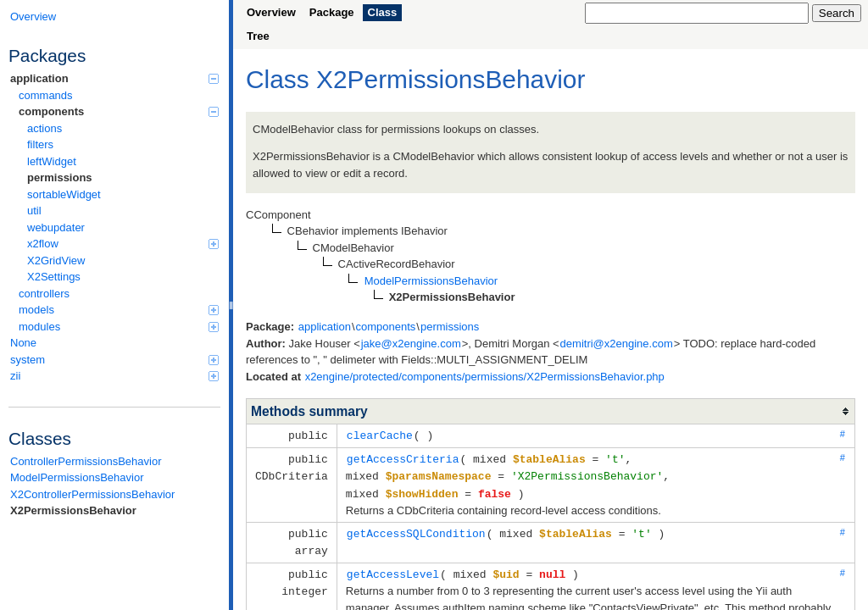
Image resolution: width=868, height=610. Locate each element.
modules (119, 327)
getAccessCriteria (403, 457)
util (34, 211)
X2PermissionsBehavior (73, 510)
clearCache (380, 435)
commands (46, 95)
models (119, 310)
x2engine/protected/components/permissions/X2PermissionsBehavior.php (485, 377)
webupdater (56, 227)
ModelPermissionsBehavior (77, 477)
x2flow (123, 244)
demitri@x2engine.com (617, 344)
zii (114, 376)
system (114, 360)
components (119, 111)
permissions (60, 177)
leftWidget (52, 161)
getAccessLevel (393, 568)
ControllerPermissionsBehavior (86, 461)
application (114, 78)
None (23, 343)
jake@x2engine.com (411, 344)
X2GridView (56, 261)
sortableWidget (64, 194)
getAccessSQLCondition (416, 530)
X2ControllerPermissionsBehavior (92, 494)
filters (40, 144)
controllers (44, 294)
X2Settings (54, 277)
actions (45, 128)
